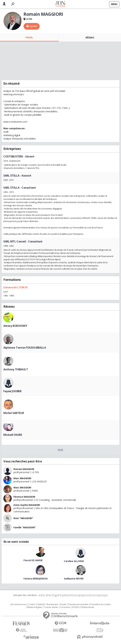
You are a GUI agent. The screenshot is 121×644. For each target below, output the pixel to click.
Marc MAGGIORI (22, 478)
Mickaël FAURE (13, 435)
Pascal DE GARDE (33, 560)
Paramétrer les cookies (100, 604)
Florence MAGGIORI (24, 497)
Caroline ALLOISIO (74, 561)
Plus (60, 450)
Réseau (90, 37)
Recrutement (52, 604)
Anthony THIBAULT (16, 369)
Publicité (41, 604)
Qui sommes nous (18, 604)
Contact (32, 604)
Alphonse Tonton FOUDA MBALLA (25, 348)
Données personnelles (78, 604)
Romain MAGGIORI (24, 469)
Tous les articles (51, 607)
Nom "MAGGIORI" (23, 518)
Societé (63, 604)
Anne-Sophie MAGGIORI (27, 505)
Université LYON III (15, 287)
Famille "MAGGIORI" (25, 527)
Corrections (65, 607)
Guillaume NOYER (74, 579)
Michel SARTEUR (14, 413)
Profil (29, 37)
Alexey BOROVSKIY (15, 326)
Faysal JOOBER (12, 391)
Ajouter (33, 26)
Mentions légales (35, 607)
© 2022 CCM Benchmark (83, 607)
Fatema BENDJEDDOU (36, 579)
